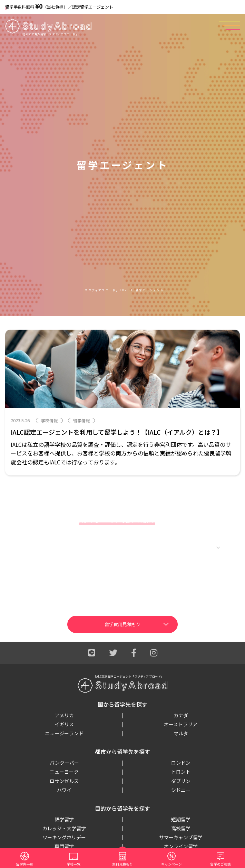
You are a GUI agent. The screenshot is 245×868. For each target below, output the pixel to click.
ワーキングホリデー (64, 837)
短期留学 (181, 819)
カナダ (181, 715)
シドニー (181, 790)
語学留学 (64, 819)
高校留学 (181, 828)
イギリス (64, 724)
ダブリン (181, 781)
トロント (181, 772)
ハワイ (64, 790)
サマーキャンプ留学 (181, 837)
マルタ (181, 733)
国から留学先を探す (122, 704)
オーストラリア (181, 724)
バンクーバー (64, 763)
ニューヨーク (64, 772)
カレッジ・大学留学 (64, 828)
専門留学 (64, 846)
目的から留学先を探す (122, 808)
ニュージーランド (64, 733)
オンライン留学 (181, 846)
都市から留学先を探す (122, 752)
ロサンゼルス (64, 781)
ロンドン (181, 763)
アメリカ (64, 715)
